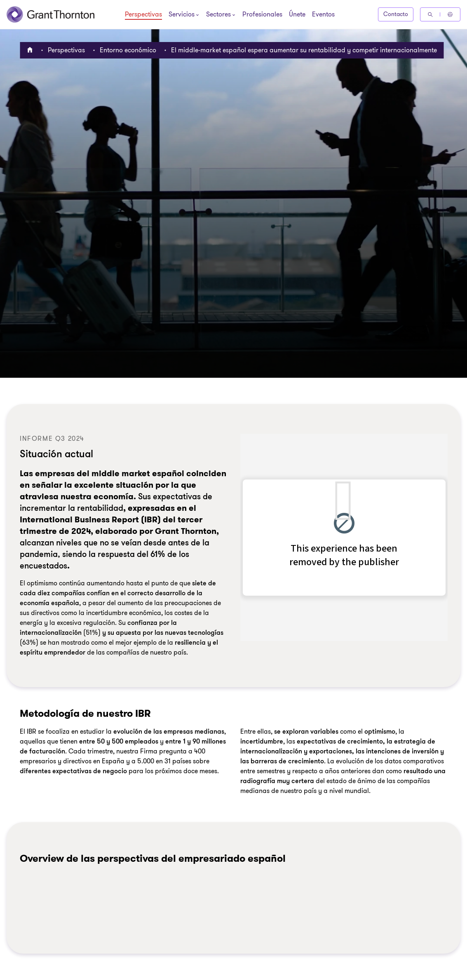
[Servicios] (182, 15)
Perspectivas (143, 15)
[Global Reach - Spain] (450, 14)
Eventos (323, 15)
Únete (297, 15)
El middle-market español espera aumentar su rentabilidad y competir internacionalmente (304, 50)
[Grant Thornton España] (50, 14)
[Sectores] (218, 15)
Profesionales (262, 15)
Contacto (396, 14)
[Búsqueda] (430, 14)
